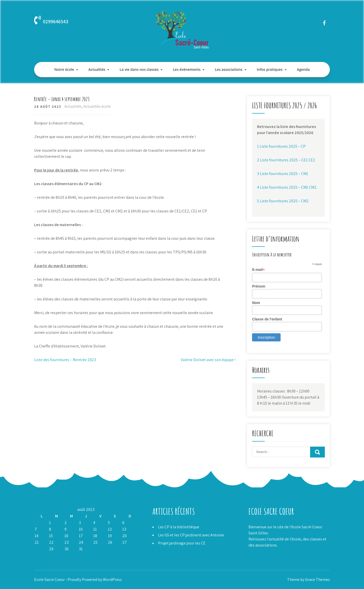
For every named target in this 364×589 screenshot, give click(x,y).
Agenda (303, 69)
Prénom (259, 286)
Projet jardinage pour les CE (182, 543)
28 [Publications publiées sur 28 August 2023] (37, 549)
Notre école (64, 69)
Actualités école (97, 106)
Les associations (229, 69)
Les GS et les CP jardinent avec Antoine (191, 535)
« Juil (38, 555)
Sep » (49, 555)
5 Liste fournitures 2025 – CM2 (283, 201)
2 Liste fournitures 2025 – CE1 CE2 (286, 160)
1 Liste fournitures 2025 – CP (281, 146)
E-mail (258, 270)
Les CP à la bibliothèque (179, 527)
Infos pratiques (270, 69)
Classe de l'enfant (267, 319)
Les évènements (187, 69)
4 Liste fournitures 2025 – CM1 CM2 (287, 187)
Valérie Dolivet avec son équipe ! (208, 360)
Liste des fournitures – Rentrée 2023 (65, 360)
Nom (256, 303)
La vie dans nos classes (139, 69)
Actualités (97, 69)
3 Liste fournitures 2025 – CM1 (283, 174)
